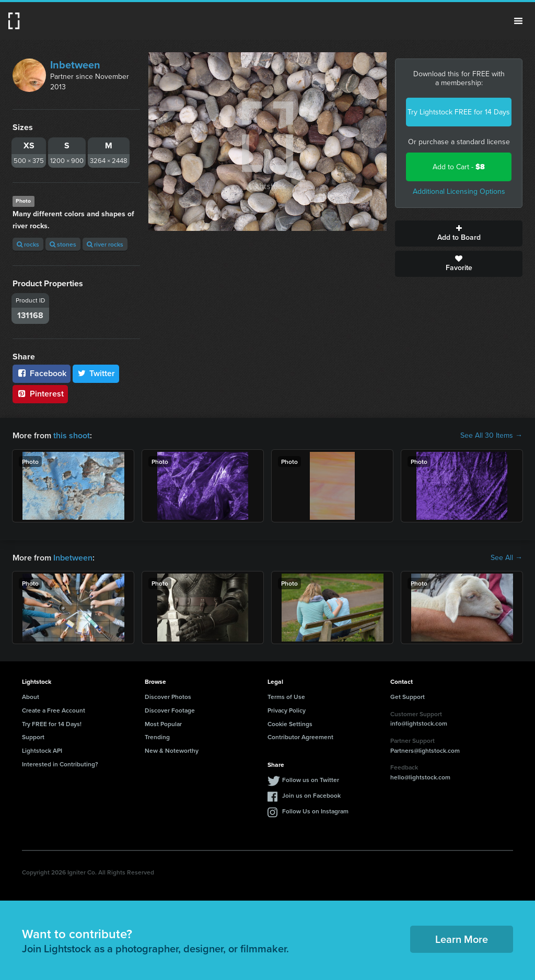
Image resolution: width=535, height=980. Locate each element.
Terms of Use (286, 697)
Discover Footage (170, 710)
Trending (157, 737)
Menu (518, 21)
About (31, 697)
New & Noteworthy (172, 750)
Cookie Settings (290, 724)
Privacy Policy (287, 710)
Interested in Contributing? (60, 764)
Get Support (408, 697)
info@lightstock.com (419, 723)
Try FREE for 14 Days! (52, 724)
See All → (507, 558)
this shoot (72, 435)
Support (33, 737)
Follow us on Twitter (311, 780)
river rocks (105, 244)
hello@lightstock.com (420, 777)
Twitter (96, 373)
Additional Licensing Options (459, 191)
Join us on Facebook (311, 795)
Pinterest (40, 394)
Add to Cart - (459, 167)
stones (63, 244)
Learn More (462, 939)
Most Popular (163, 724)
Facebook (42, 373)
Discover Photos (168, 697)
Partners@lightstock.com (425, 750)
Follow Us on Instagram (315, 811)
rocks (28, 244)
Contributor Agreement (300, 737)
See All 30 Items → (491, 436)
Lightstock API (42, 750)
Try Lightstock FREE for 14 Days (459, 112)
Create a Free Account (54, 710)
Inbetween (75, 65)
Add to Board (459, 234)
